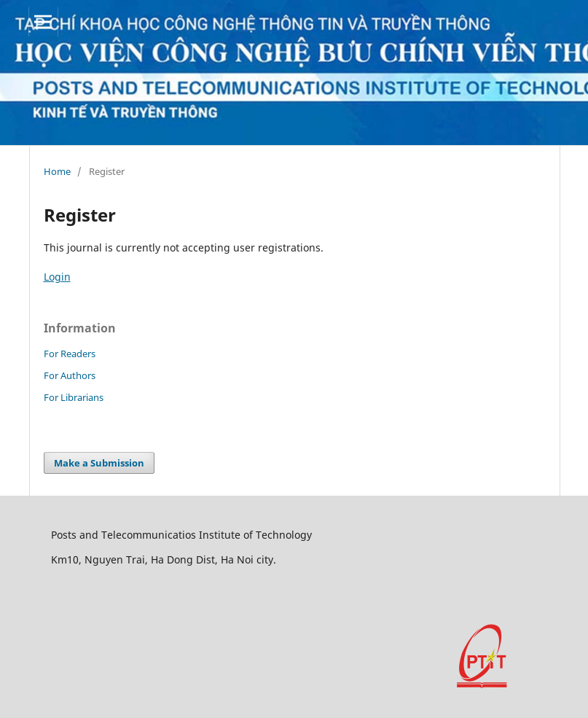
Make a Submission (99, 463)
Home (57, 171)
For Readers (70, 354)
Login (57, 277)
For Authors (70, 375)
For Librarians (74, 397)
